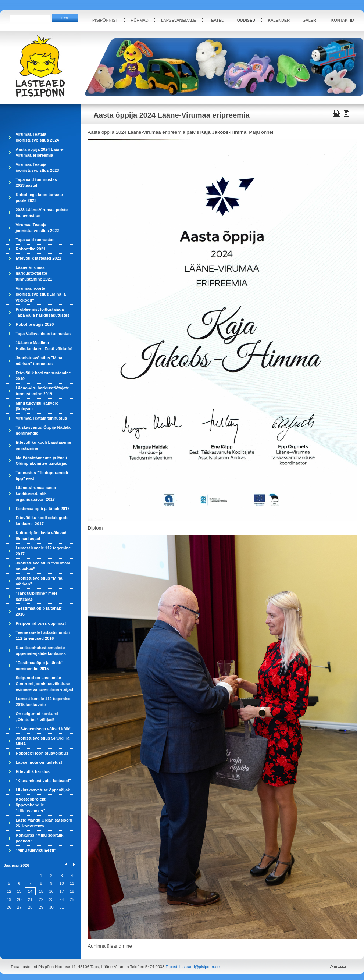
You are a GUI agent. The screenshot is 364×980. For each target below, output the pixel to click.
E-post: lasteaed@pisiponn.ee (192, 967)
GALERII (311, 20)
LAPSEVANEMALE (179, 20)
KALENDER (279, 20)
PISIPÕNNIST (105, 20)
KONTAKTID (343, 20)
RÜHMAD (139, 20)
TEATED (216, 20)
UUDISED (246, 20)
